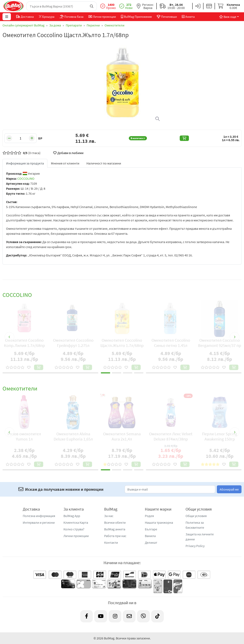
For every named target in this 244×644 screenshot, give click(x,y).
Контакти (111, 542)
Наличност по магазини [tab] (104, 163)
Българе (151, 529)
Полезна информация (39, 516)
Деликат (151, 542)
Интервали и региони (39, 522)
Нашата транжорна (159, 522)
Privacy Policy (195, 546)
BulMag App (72, 516)
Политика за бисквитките (195, 525)
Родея (149, 516)
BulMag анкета (115, 529)
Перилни (93, 25)
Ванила (150, 536)
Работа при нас (115, 536)
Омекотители (114, 25)
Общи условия (196, 516)
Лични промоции (76, 536)
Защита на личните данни (200, 537)
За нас (109, 516)
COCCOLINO (26, 178)
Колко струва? (74, 529)
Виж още (228, 17)
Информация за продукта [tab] (25, 163)
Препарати (74, 25)
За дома (55, 25)
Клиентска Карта (76, 522)
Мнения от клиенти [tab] (65, 163)
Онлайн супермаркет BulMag (23, 25)
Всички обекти (115, 522)
